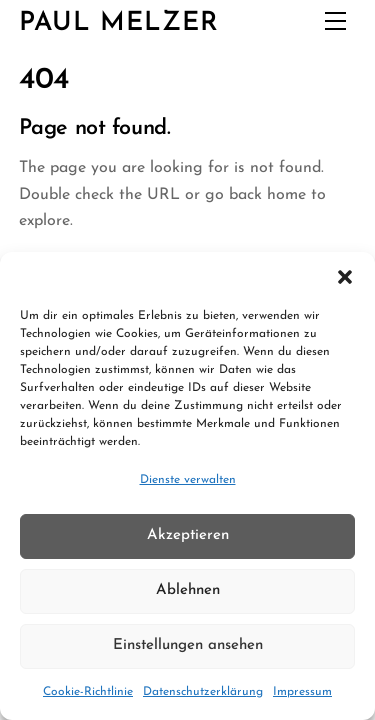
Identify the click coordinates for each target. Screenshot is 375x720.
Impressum (302, 692)
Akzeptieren (188, 535)
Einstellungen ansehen (188, 645)
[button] (345, 277)
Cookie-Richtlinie (88, 692)
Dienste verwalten (188, 480)
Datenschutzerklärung (203, 692)
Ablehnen (188, 590)
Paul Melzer (119, 23)
